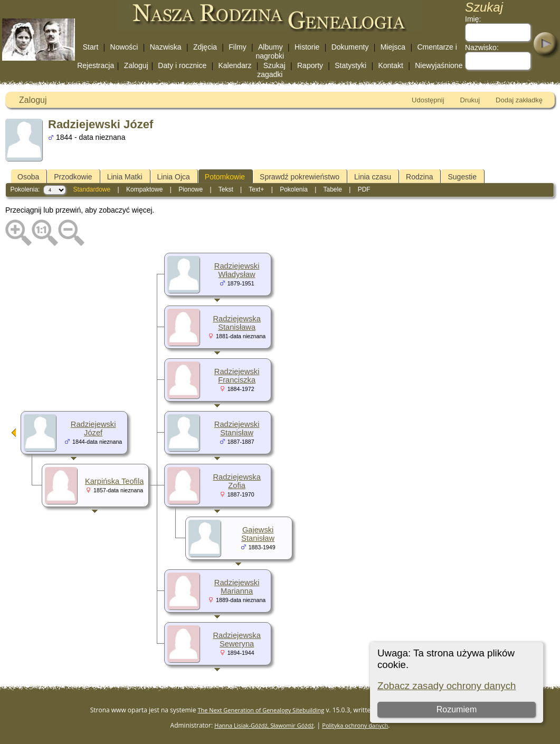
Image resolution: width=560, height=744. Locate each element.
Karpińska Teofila (114, 481)
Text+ (256, 189)
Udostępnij (428, 100)
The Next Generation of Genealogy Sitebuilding (261, 710)
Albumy (270, 47)
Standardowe (92, 189)
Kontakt (390, 65)
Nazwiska (166, 47)
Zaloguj (136, 65)
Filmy (237, 47)
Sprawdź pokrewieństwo (300, 177)
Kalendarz (235, 65)
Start (91, 47)
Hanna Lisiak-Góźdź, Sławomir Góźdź (264, 725)
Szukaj (274, 65)
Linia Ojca (174, 177)
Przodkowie (73, 177)
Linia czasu (373, 177)
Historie (307, 47)
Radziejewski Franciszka (237, 376)
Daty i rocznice (182, 65)
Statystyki (350, 65)
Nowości (124, 47)
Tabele (332, 189)
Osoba (28, 177)
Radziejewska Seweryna (236, 640)
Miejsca (393, 47)
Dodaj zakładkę (519, 100)
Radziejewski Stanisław (237, 428)
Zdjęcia (205, 47)
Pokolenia (294, 189)
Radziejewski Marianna (237, 587)
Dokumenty (350, 47)
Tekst (226, 189)
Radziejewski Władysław (237, 270)
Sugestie (462, 177)
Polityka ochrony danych (355, 725)
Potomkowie (225, 177)
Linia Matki (125, 177)
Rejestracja (96, 65)
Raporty (310, 65)
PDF (364, 189)
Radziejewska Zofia (236, 481)
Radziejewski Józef (93, 428)
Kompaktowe (144, 189)
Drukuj (470, 100)
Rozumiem (457, 709)
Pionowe (191, 189)
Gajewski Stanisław (258, 534)
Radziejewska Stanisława (236, 323)
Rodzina (419, 177)
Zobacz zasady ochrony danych (447, 686)
